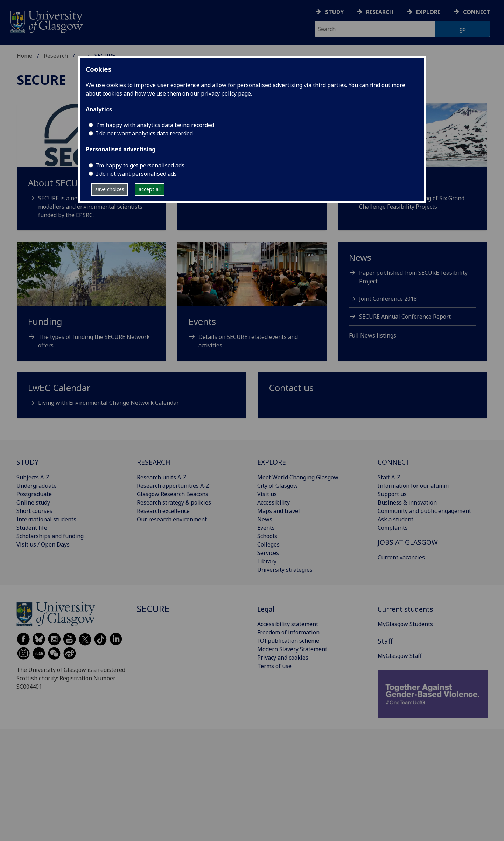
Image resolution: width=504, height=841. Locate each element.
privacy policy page (226, 93)
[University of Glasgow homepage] (46, 21)
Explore (428, 12)
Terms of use (274, 666)
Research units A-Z (162, 477)
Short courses (34, 511)
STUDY (27, 462)
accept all (150, 189)
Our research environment (172, 519)
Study (334, 12)
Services (268, 553)
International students (46, 519)
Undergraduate (37, 486)
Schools (267, 536)
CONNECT (394, 462)
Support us (392, 494)
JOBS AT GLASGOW (408, 542)
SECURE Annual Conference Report (405, 317)
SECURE (41, 79)
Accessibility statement (288, 624)
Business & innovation (407, 502)
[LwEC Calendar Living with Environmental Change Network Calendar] (132, 398)
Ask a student (395, 519)
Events (266, 528)
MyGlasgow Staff (400, 656)
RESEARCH (154, 462)
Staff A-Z (389, 477)
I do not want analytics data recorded (144, 133)
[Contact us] (372, 391)
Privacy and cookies (283, 658)
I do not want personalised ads (136, 174)
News (265, 519)
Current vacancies (401, 557)
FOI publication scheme (288, 641)
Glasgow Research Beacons (173, 494)
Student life (32, 528)
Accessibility (274, 502)
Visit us (267, 494)
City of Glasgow (278, 486)
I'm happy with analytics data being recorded (155, 125)
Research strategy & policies (174, 502)
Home (24, 56)
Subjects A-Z (33, 477)
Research (380, 12)
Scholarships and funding (50, 536)
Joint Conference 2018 (388, 299)
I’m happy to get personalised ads (140, 165)
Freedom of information (288, 632)
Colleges (268, 544)
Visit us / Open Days (43, 544)
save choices (110, 189)
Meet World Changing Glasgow (298, 477)
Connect (477, 12)
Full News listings (373, 335)
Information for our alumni (413, 486)
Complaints (393, 528)
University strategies (285, 570)
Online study (33, 502)
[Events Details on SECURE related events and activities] (252, 304)
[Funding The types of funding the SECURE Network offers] (92, 304)
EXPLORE (272, 462)
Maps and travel (279, 511)
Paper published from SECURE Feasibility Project (413, 277)
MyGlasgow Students (405, 624)
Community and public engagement (424, 511)
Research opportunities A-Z (173, 486)
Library (267, 561)
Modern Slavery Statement (292, 649)
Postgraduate (34, 494)
